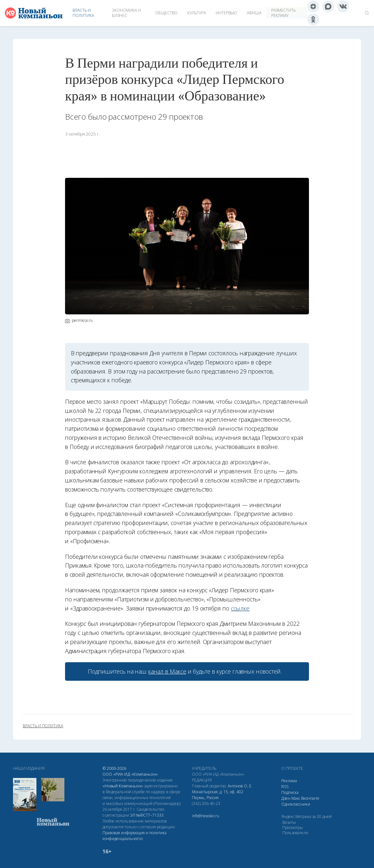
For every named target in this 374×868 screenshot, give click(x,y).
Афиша (254, 13)
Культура (197, 13)
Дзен (286, 798)
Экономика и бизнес (126, 13)
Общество (166, 13)
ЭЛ (147, 815)
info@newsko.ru (206, 816)
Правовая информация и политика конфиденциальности (134, 836)
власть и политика (43, 726)
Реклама (289, 781)
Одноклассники (296, 804)
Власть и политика (83, 13)
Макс (296, 798)
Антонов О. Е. (240, 786)
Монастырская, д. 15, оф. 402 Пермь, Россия (218, 795)
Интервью (226, 13)
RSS (285, 787)
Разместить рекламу (283, 13)
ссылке (240, 608)
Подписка (290, 792)
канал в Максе (167, 671)
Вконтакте (310, 798)
